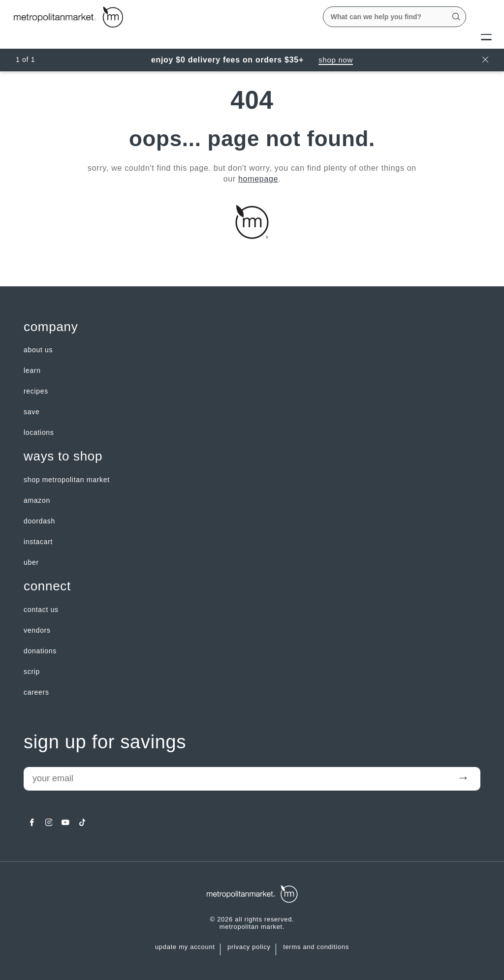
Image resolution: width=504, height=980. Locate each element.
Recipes (36, 391)
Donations (40, 651)
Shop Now (336, 60)
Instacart (38, 542)
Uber (31, 562)
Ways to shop (63, 456)
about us (38, 350)
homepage (258, 179)
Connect (47, 586)
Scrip (32, 672)
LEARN (32, 370)
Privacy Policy (249, 947)
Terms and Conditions (316, 947)
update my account (185, 947)
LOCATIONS (39, 432)
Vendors (37, 630)
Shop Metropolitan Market (67, 480)
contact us (41, 610)
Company (51, 327)
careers (36, 692)
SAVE (31, 412)
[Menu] (486, 36)
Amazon (37, 500)
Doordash (39, 521)
